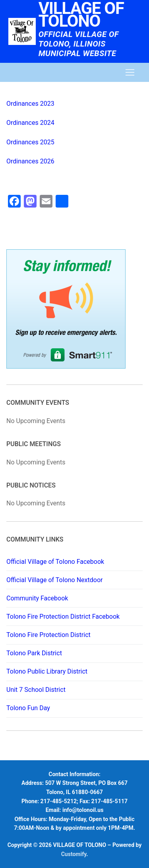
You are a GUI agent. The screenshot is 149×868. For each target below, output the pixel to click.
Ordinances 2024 (30, 123)
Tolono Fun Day (28, 708)
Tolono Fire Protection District (48, 635)
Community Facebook (37, 598)
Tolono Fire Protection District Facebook (63, 617)
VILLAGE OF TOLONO (81, 15)
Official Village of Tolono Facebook (55, 562)
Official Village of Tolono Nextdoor (54, 580)
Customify (74, 854)
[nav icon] (130, 72)
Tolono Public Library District (47, 671)
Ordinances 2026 (30, 161)
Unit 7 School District (36, 690)
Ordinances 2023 (30, 104)
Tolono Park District (34, 653)
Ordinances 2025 (30, 142)
